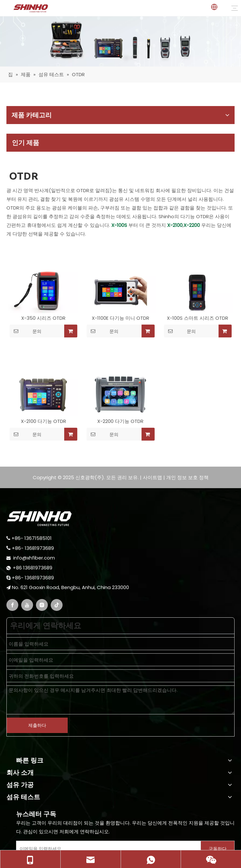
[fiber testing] (121, 41)
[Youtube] (27, 605)
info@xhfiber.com (34, 558)
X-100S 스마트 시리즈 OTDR (198, 318)
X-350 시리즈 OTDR (43, 318)
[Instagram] (42, 605)
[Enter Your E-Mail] (107, 849)
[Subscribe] (218, 849)
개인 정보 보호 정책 (187, 477)
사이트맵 (152, 477)
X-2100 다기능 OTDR (43, 421)
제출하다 (37, 725)
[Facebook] (12, 605)
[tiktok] (57, 605)
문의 (26, 331)
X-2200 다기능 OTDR (120, 421)
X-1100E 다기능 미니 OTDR (121, 318)
